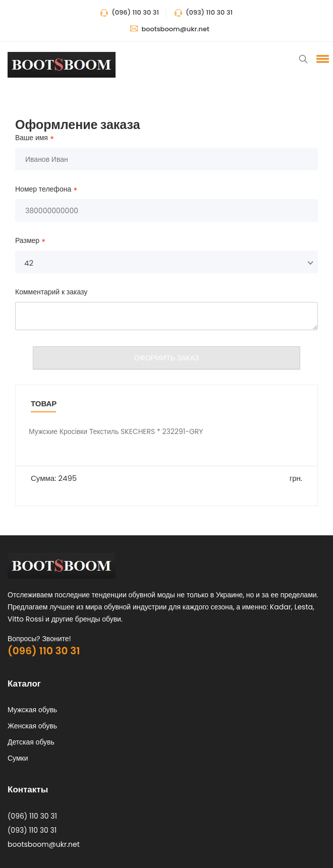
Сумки (18, 758)
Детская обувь (31, 742)
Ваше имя (32, 138)
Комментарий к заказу (51, 292)
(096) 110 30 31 (44, 651)
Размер (27, 241)
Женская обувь (32, 726)
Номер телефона (43, 190)
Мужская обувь (32, 710)
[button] (321, 58)
